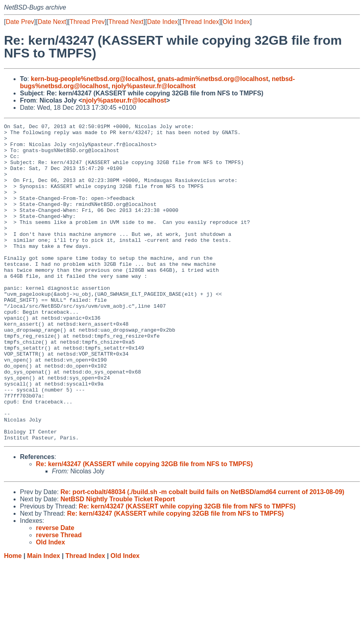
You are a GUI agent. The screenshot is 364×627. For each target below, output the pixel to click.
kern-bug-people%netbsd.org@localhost (92, 79)
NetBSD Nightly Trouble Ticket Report (118, 563)
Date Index (162, 22)
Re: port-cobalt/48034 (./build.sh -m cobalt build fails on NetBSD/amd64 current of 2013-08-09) (202, 555)
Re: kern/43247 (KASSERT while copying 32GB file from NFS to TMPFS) (144, 527)
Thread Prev (87, 22)
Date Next (52, 22)
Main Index (44, 619)
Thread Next (126, 22)
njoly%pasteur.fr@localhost (154, 86)
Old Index (236, 22)
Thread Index (200, 22)
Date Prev (20, 22)
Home (13, 619)
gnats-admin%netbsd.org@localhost (213, 79)
